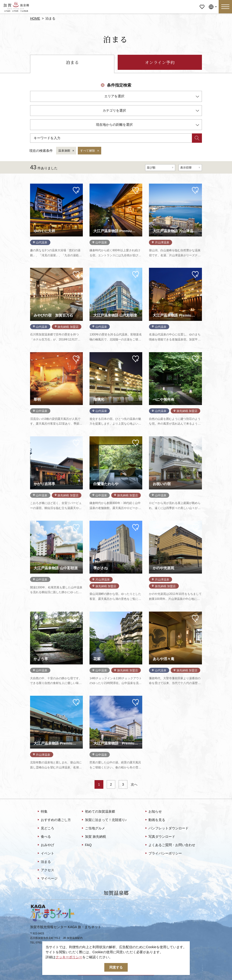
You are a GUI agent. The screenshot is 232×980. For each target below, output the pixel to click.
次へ (134, 784)
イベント (45, 854)
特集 (42, 812)
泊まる (72, 62)
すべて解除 (90, 151)
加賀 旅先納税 (93, 837)
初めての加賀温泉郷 (98, 812)
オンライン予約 (160, 62)
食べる (44, 837)
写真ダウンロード (160, 837)
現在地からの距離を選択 (148, 125)
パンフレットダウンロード (166, 828)
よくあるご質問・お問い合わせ (170, 845)
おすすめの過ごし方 (54, 820)
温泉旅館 (66, 151)
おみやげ (45, 845)
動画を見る (155, 820)
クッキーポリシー (69, 957)
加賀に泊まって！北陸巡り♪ (104, 820)
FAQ (86, 845)
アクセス (45, 870)
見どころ (45, 828)
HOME (35, 18)
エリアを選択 (152, 97)
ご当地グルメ (93, 828)
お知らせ (153, 812)
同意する (116, 967)
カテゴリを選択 (151, 111)
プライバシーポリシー (163, 854)
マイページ (202, 3)
